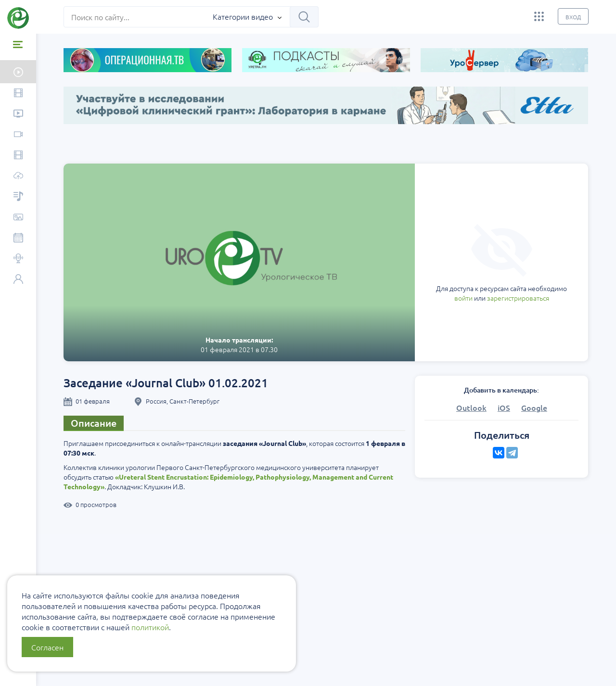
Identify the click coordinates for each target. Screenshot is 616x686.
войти (463, 298)
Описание (94, 423)
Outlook (471, 407)
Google (534, 407)
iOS (504, 407)
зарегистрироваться (518, 298)
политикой (150, 627)
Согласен (47, 647)
